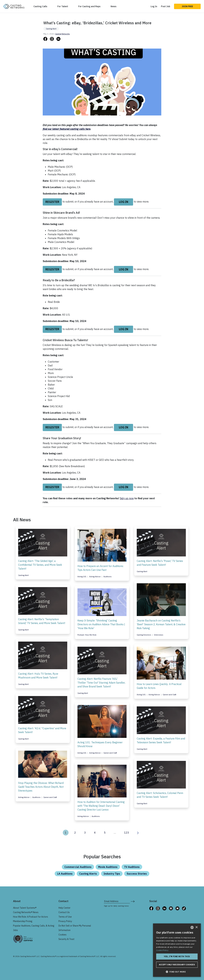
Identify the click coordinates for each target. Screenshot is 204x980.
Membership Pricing (23, 921)
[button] (177, 972)
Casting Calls (40, 6)
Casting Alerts (88, 874)
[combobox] (192, 927)
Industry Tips (112, 874)
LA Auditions (65, 874)
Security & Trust (66, 939)
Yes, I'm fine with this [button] (177, 956)
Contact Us (64, 912)
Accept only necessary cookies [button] (177, 965)
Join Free (187, 6)
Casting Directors (144, 635)
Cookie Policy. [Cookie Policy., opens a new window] (162, 950)
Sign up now (127, 498)
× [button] (196, 927)
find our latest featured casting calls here (67, 129)
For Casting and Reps (89, 6)
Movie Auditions (108, 867)
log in (124, 202)
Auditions (107, 577)
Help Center (64, 908)
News (113, 6)
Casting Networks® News (26, 912)
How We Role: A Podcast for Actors (31, 917)
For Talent (63, 6)
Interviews (159, 635)
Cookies (62, 935)
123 (127, 833)
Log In (154, 6)
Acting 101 (82, 577)
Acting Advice (95, 577)
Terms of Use (65, 917)
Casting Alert (51, 29)
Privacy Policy (65, 921)
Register (52, 202)
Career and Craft (169, 695)
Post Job (166, 6)
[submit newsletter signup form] (133, 901)
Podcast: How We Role (87, 635)
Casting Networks (62, 34)
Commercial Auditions (78, 867)
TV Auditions (132, 867)
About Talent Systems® (25, 908)
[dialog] (177, 950)
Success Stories (137, 874)
